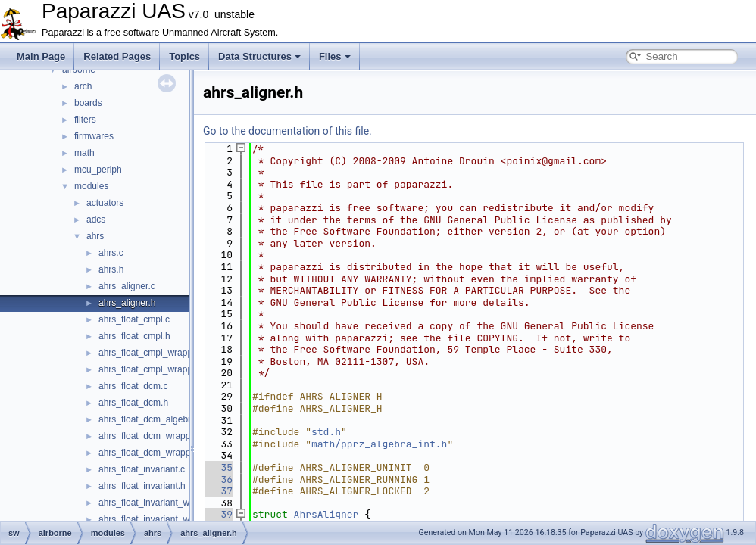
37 (218, 491)
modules (91, 186)
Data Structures (259, 56)
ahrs (95, 236)
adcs (96, 220)
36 (218, 480)
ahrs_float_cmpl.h (134, 336)
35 (218, 467)
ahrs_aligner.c (127, 286)
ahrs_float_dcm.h (133, 403)
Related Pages (117, 56)
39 (218, 514)
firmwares (94, 136)
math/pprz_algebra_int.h (379, 444)
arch (83, 86)
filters (85, 120)
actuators (105, 203)
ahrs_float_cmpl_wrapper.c (153, 353)
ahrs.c (111, 253)
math (84, 153)
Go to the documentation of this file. (287, 131)
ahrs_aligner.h (127, 303)
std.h (326, 432)
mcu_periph (98, 170)
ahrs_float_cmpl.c (134, 319)
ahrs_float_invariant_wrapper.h (161, 519)
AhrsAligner (326, 514)
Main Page (41, 56)
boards (88, 103)
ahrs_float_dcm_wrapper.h (152, 453)
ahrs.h (111, 269)
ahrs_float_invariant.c (142, 469)
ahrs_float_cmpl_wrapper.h (153, 369)
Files (335, 56)
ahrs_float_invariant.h (142, 486)
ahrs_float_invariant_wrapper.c (160, 503)
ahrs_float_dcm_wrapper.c (152, 436)
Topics (184, 56)
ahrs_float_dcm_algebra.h (151, 419)
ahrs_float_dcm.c (133, 386)
